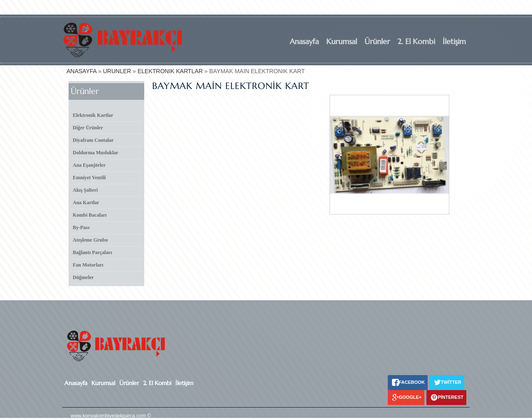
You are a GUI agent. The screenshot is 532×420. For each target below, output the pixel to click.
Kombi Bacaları (90, 215)
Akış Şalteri (85, 190)
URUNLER (117, 71)
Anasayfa (304, 41)
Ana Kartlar (86, 203)
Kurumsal (342, 41)
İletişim (454, 41)
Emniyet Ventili (89, 178)
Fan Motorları (88, 265)
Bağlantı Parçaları (92, 252)
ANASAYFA (81, 71)
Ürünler (377, 41)
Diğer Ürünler (88, 128)
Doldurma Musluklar (96, 153)
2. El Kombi (416, 41)
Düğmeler (83, 277)
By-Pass (81, 227)
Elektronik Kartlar (93, 115)
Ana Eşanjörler (89, 165)
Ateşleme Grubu (90, 240)
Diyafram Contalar (93, 140)
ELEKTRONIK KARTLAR (170, 71)
